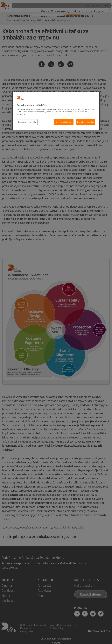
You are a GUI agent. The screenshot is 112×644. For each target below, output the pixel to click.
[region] (56, 111)
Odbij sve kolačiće (64, 122)
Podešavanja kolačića (27, 122)
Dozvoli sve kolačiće (86, 122)
